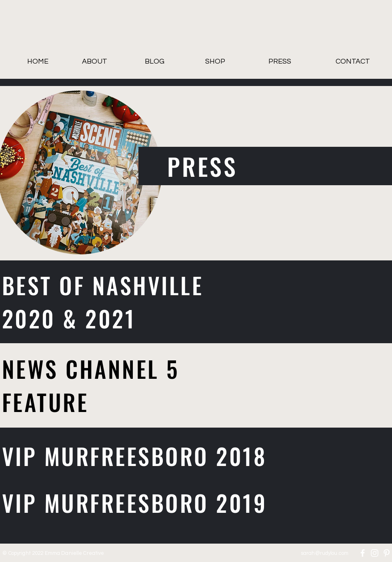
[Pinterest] (387, 553)
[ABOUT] (94, 62)
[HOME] (38, 62)
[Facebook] (363, 553)
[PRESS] (280, 62)
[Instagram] (375, 553)
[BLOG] (154, 62)
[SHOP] (215, 62)
